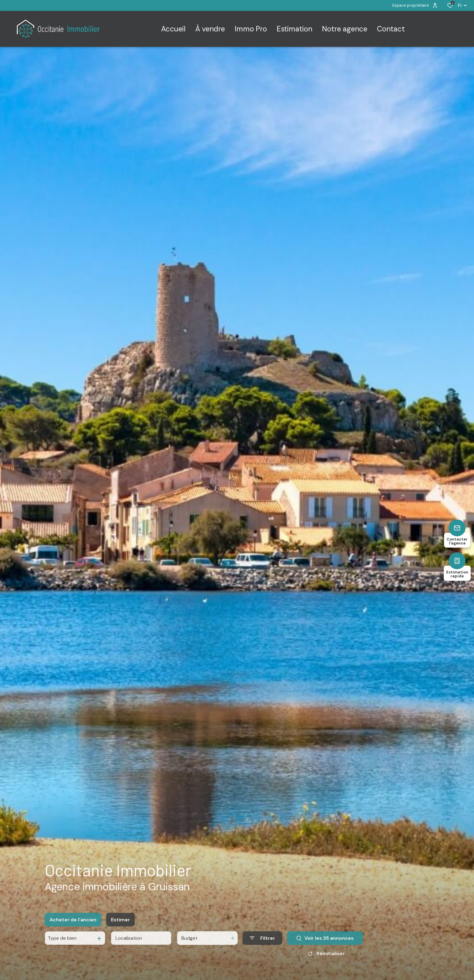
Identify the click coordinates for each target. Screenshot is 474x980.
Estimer (120, 936)
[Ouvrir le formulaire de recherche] (262, 954)
